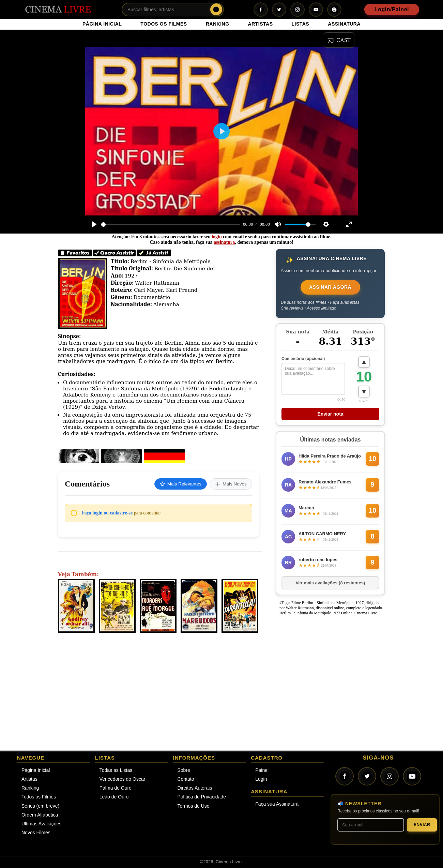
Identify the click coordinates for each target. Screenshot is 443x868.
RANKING (218, 24)
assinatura (224, 242)
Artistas (29, 780)
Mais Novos (230, 484)
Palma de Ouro (116, 789)
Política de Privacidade (202, 797)
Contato (186, 780)
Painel (262, 770)
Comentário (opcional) (303, 359)
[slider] (171, 225)
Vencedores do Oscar (123, 780)
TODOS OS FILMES (164, 24)
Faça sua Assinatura (277, 805)
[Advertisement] (328, 662)
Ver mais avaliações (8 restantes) (331, 583)
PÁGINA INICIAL (102, 24)
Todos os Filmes (39, 797)
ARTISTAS (261, 24)
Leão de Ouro (114, 797)
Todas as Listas (116, 770)
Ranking (30, 789)
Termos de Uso (194, 806)
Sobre (184, 770)
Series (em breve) (40, 806)
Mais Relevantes (178, 484)
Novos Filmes (36, 833)
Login (261, 780)
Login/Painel (392, 9)
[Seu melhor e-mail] (371, 825)
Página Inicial (36, 770)
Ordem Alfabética (40, 815)
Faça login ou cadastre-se (107, 513)
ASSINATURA (344, 24)
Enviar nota (330, 414)
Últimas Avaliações (41, 824)
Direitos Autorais (195, 789)
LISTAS (301, 24)
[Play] (94, 224)
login (217, 237)
